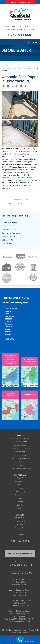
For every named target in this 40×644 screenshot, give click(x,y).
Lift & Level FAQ (7, 240)
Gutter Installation (20, 455)
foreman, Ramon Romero (23, 177)
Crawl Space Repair (20, 441)
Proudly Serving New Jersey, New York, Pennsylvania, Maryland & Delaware (20, 28)
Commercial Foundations (20, 458)
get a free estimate (20, 553)
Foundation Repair (20, 445)
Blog (20, 498)
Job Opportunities (20, 495)
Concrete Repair (20, 452)
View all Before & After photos (20, 204)
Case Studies (20, 524)
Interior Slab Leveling (10, 222)
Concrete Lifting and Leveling (15, 216)
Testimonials (20, 535)
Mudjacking (6, 226)
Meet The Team (20, 481)
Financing (20, 488)
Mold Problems (20, 462)
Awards (20, 502)
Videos (20, 531)
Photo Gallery (7, 243)
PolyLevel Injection (9, 229)
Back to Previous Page (20, 199)
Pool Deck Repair (8, 236)
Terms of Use (17, 632)
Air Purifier (20, 465)
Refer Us (20, 505)
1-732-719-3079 (20, 572)
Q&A (20, 485)
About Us (20, 478)
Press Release (20, 491)
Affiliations (20, 508)
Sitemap (26, 632)
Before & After (20, 521)
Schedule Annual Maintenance (20, 2)
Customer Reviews (20, 518)
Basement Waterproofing (20, 438)
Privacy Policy (34, 630)
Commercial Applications (11, 233)
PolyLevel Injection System (21, 180)
